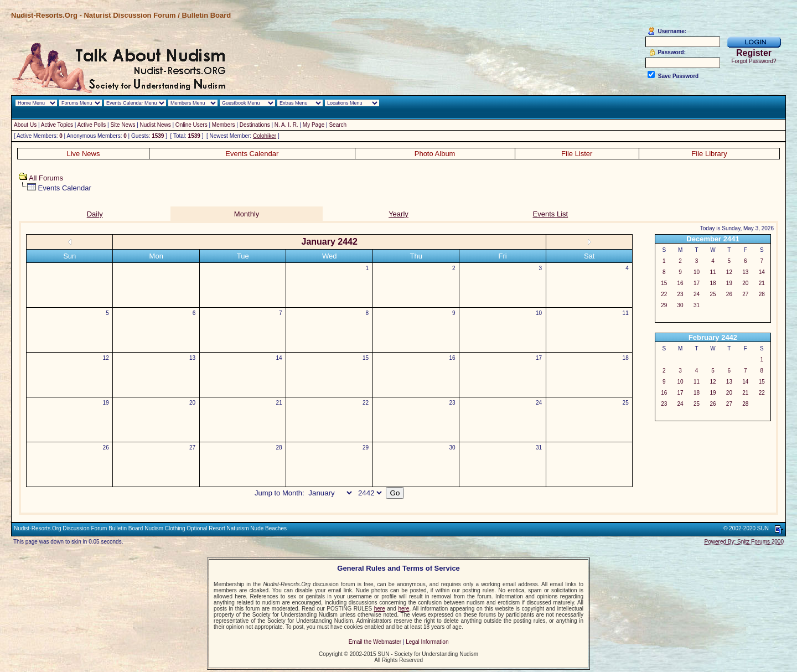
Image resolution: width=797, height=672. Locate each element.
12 (106, 358)
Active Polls (92, 125)
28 (279, 448)
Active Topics (57, 125)
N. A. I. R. (286, 125)
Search (338, 125)
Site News (123, 125)
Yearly (398, 214)
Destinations (255, 125)
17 (539, 358)
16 (452, 358)
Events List (551, 214)
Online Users (192, 125)
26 (106, 448)
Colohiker (265, 136)
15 (366, 358)
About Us (25, 125)
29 (366, 448)
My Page (314, 125)
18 (626, 358)
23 (452, 403)
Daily (95, 214)
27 (192, 448)
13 (192, 358)
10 (539, 313)
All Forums (46, 178)
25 (626, 403)
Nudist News (156, 125)
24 (539, 403)
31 (539, 448)
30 (452, 448)
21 (279, 403)
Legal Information (427, 642)
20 (192, 403)
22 (366, 403)
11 (626, 313)
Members (224, 125)
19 (106, 403)
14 (279, 358)
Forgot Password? (754, 61)
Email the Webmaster (375, 642)
